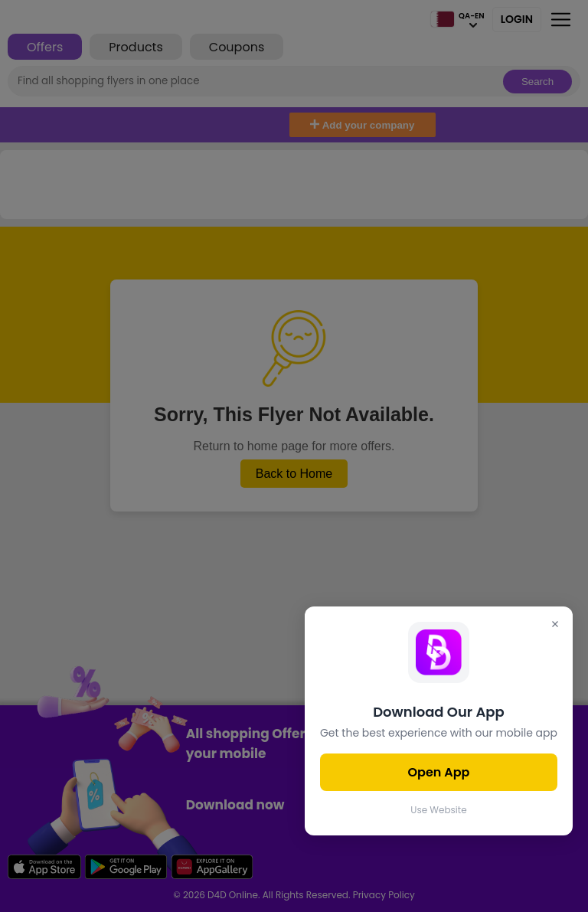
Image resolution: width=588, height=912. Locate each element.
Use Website (438, 810)
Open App (439, 772)
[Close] (555, 625)
